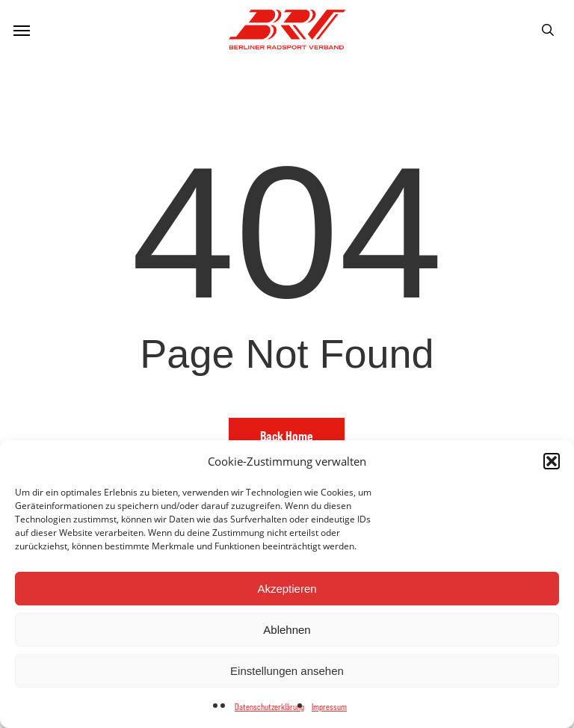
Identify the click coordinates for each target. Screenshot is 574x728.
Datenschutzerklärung (269, 707)
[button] (552, 461)
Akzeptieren (287, 589)
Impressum (329, 707)
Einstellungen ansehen (287, 671)
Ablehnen (287, 630)
